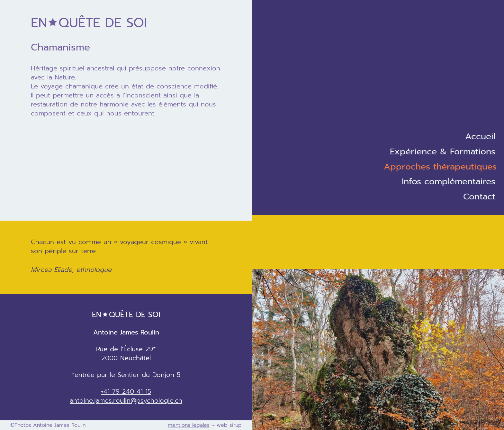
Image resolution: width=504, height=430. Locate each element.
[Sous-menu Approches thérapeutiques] (444, 167)
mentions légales (189, 425)
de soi (89, 23)
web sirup (229, 425)
